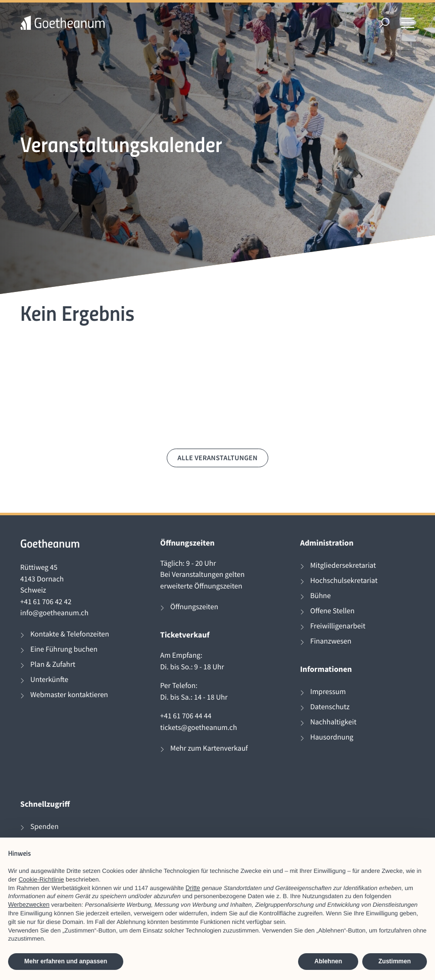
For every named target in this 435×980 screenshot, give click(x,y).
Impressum (328, 692)
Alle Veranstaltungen (217, 458)
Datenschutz (330, 707)
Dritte (193, 888)
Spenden (44, 827)
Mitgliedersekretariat (343, 566)
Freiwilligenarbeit (338, 626)
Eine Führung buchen (64, 649)
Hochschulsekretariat (344, 581)
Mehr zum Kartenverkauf (209, 748)
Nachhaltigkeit (333, 722)
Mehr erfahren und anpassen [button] (66, 961)
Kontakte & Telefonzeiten (70, 634)
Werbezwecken (29, 905)
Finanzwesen (331, 641)
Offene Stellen (332, 611)
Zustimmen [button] (395, 961)
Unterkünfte (49, 680)
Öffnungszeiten (194, 607)
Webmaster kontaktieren (69, 695)
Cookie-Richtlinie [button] (41, 879)
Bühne (321, 596)
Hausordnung (332, 737)
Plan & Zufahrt (53, 665)
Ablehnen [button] (328, 961)
